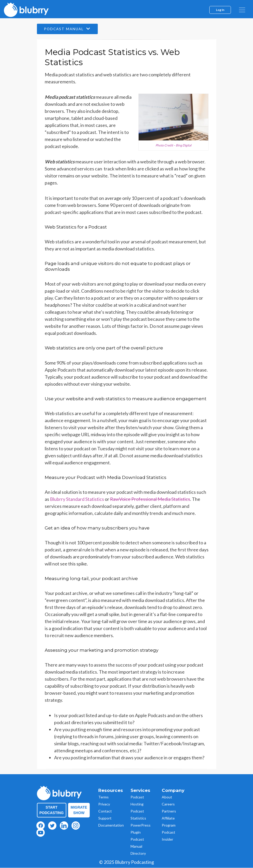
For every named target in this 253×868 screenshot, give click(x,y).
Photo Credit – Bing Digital (173, 145)
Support (105, 818)
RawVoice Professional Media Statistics (150, 499)
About (167, 797)
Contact (105, 811)
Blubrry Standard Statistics (77, 499)
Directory (138, 854)
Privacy (104, 804)
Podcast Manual (69, 29)
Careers (168, 804)
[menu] (242, 10)
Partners (169, 811)
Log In (220, 10)
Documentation (111, 825)
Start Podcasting (52, 810)
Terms (103, 797)
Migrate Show (79, 810)
